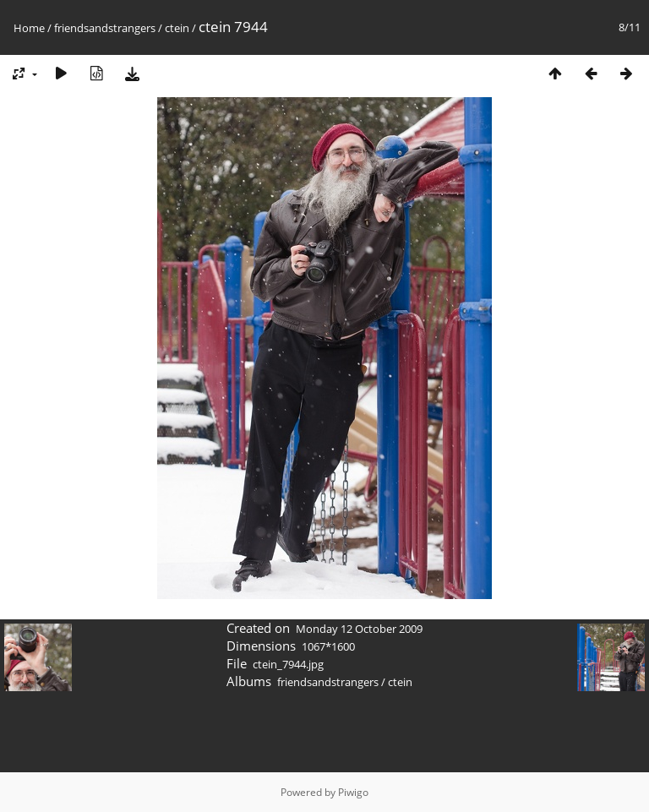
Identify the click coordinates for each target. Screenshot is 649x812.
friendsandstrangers (105, 28)
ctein (177, 28)
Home (29, 28)
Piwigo (353, 792)
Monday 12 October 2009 (359, 629)
